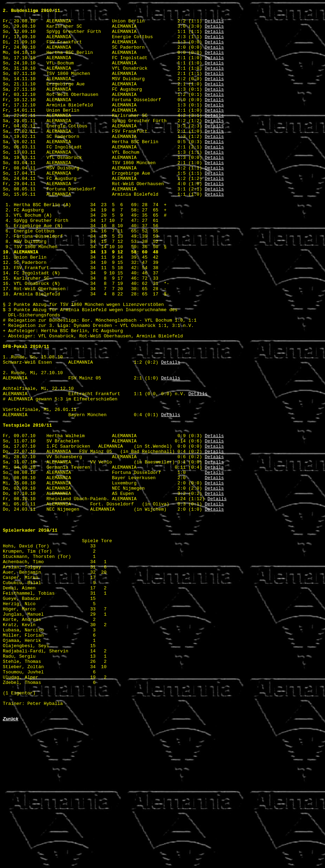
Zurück (10, 860)
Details (214, 25)
